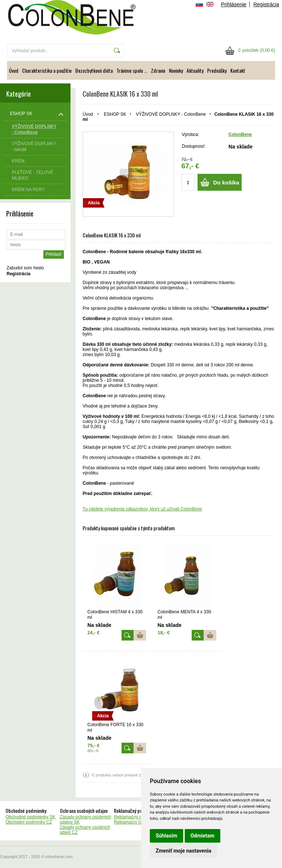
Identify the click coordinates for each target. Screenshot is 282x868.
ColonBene (240, 134)
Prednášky (217, 70)
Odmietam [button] (203, 836)
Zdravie (158, 70)
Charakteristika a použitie (47, 70)
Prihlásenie (234, 4)
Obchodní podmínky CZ (29, 822)
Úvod (14, 70)
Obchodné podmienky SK (30, 817)
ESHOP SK (115, 114)
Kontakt (238, 70)
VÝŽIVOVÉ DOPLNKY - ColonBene (171, 114)
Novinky (176, 70)
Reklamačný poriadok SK (139, 817)
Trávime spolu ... (132, 70)
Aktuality (195, 70)
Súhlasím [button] (167, 836)
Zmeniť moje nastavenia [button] (183, 851)
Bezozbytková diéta (94, 70)
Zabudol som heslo (25, 268)
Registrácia (266, 4)
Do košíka (226, 182)
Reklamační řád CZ (133, 822)
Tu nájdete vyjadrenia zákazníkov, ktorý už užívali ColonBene (142, 509)
